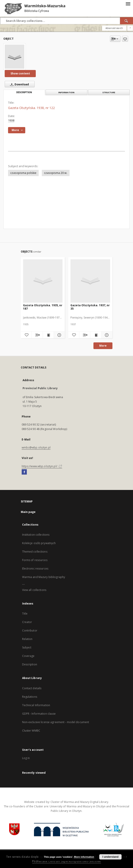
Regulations (30, 697)
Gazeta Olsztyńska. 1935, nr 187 (43, 307)
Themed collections (35, 552)
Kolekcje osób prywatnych (39, 543)
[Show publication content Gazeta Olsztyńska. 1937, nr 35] (96, 335)
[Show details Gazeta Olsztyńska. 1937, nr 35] (106, 335)
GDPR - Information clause (39, 714)
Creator (27, 622)
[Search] (127, 21)
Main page (28, 512)
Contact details (32, 688)
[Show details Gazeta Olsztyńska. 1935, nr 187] (59, 335)
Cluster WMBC (31, 731)
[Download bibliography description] (37, 335)
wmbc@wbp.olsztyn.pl (36, 447)
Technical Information (36, 705)
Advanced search (114, 28)
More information (84, 857)
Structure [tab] (109, 92)
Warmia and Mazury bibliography (44, 577)
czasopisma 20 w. (56, 173)
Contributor (30, 630)
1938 (11, 120)
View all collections (34, 590)
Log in (26, 758)
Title (25, 614)
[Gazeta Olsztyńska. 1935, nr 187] (43, 281)
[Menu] (128, 4)
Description (30, 664)
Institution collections (36, 535)
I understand (110, 857)
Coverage (28, 656)
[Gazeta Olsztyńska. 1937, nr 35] (90, 281)
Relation (27, 639)
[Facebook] (24, 472)
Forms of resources (35, 560)
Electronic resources (35, 569)
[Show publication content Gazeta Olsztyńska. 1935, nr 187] (48, 335)
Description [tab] (24, 92)
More (103, 346)
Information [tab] (66, 92)
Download (19, 84)
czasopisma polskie (23, 173)
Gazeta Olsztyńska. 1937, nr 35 (90, 307)
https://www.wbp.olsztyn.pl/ (42, 466)
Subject (27, 647)
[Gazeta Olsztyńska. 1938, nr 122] (15, 57)
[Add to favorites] (125, 39)
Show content (20, 73)
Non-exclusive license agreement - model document (56, 722)
